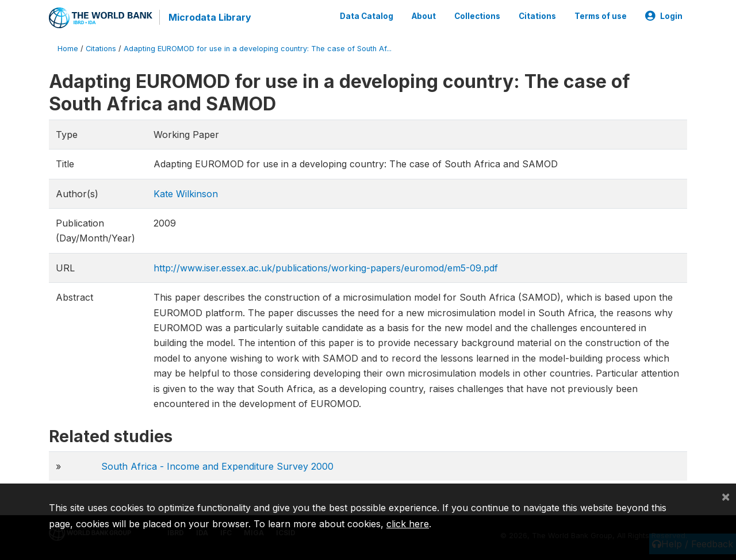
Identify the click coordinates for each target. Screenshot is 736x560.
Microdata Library (210, 17)
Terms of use (601, 16)
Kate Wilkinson (186, 194)
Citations (537, 16)
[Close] (726, 496)
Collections (477, 16)
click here (408, 524)
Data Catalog (367, 16)
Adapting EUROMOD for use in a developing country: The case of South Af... (258, 49)
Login (664, 16)
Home (68, 49)
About (424, 16)
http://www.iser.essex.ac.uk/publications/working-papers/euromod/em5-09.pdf (326, 268)
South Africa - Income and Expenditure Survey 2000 (217, 466)
